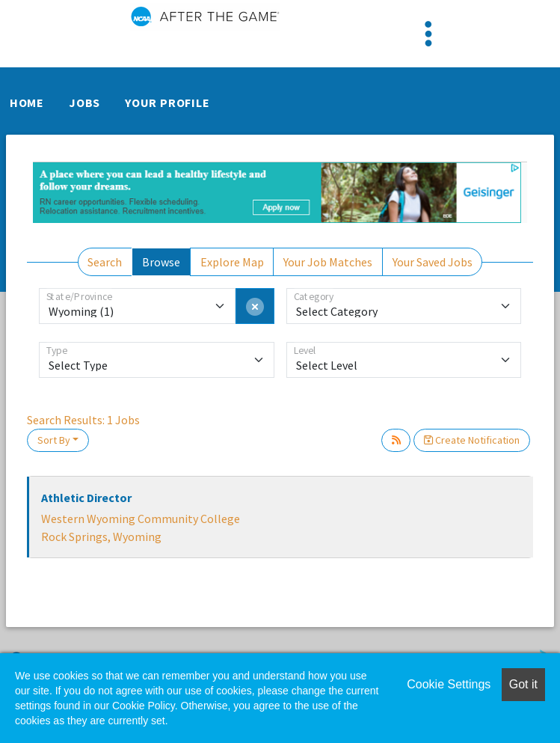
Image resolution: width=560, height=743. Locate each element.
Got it (523, 684)
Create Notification (472, 440)
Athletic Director (86, 498)
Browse (161, 262)
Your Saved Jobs (433, 262)
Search (105, 262)
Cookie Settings (449, 684)
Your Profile (167, 103)
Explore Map (232, 262)
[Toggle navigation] (428, 34)
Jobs (84, 103)
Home (27, 103)
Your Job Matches (328, 262)
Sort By (54, 440)
